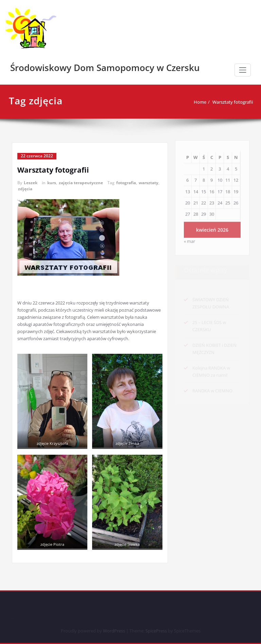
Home (189, 102)
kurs (52, 183)
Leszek (31, 183)
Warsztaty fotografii (221, 102)
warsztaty (149, 183)
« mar (189, 238)
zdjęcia (25, 189)
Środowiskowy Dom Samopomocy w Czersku (105, 68)
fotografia (126, 183)
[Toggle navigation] (243, 70)
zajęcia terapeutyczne (81, 183)
